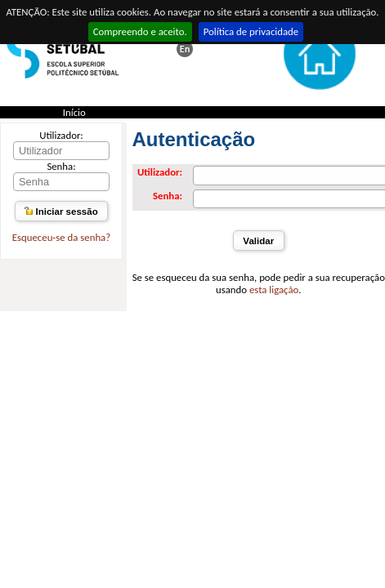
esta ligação (274, 290)
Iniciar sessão (61, 212)
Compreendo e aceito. (140, 31)
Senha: (61, 166)
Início (74, 112)
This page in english (185, 49)
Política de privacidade (251, 31)
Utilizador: (61, 135)
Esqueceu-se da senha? (61, 237)
